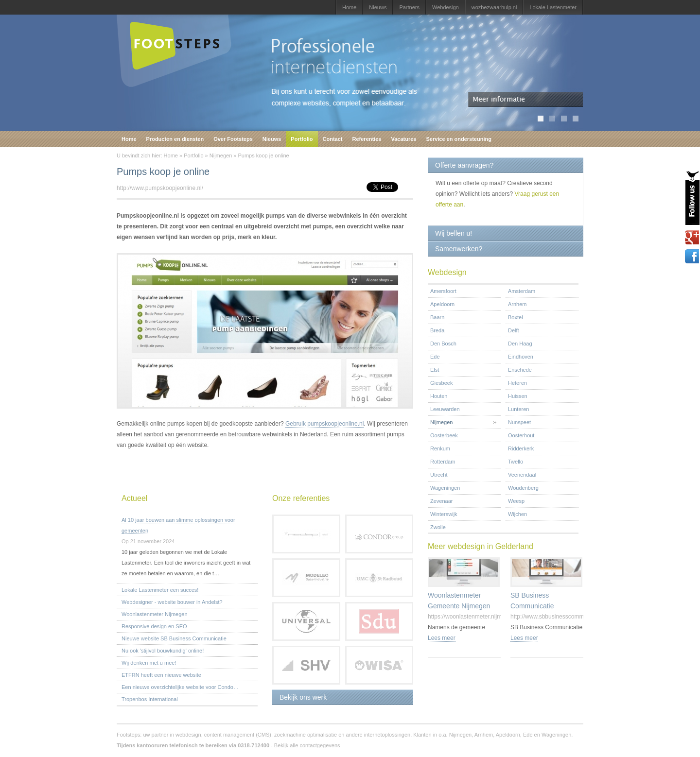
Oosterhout (521, 435)
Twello (516, 462)
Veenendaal (522, 475)
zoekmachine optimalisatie (306, 735)
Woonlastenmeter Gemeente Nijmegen (459, 601)
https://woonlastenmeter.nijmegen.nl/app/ (481, 617)
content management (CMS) (238, 735)
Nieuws (378, 7)
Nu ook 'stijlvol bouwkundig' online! (163, 651)
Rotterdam (443, 462)
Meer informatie (526, 100)
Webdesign (446, 7)
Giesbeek (441, 383)
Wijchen (517, 514)
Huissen (518, 396)
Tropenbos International (150, 699)
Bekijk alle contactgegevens (307, 745)
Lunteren (518, 409)
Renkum (440, 448)
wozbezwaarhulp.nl (494, 7)
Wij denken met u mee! (149, 663)
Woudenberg (523, 488)
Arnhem (517, 304)
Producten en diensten (175, 139)
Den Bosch (443, 344)
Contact (333, 139)
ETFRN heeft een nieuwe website (161, 675)
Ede (435, 357)
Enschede (520, 370)
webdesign (188, 735)
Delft (514, 330)
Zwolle (438, 527)
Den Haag (520, 344)
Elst (435, 370)
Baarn (437, 317)
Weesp (516, 501)
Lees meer (442, 638)
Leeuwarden (445, 409)
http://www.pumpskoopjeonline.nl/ (160, 188)
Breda (437, 330)
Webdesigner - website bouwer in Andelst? (172, 602)
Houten (439, 396)
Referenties (367, 139)
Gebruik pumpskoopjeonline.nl (324, 424)
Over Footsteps (233, 139)
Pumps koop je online (263, 155)
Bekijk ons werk (303, 697)
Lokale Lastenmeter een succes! (160, 590)
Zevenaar (441, 501)
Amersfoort (443, 291)
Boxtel (516, 317)
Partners (409, 7)
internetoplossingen (387, 735)
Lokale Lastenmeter (553, 7)
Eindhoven (521, 357)
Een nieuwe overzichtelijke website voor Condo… (180, 687)
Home (349, 7)
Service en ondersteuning (458, 139)
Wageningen (445, 488)
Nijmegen (221, 155)
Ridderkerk (521, 448)
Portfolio (302, 139)
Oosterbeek (444, 435)
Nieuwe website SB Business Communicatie (174, 638)
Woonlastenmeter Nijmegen (155, 614)
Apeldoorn (442, 304)
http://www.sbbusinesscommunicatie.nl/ (561, 617)
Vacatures (403, 139)
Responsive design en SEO (154, 626)
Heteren (517, 383)
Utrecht (439, 475)
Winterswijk (444, 514)
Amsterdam (522, 291)
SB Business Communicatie (532, 601)
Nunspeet (519, 422)
